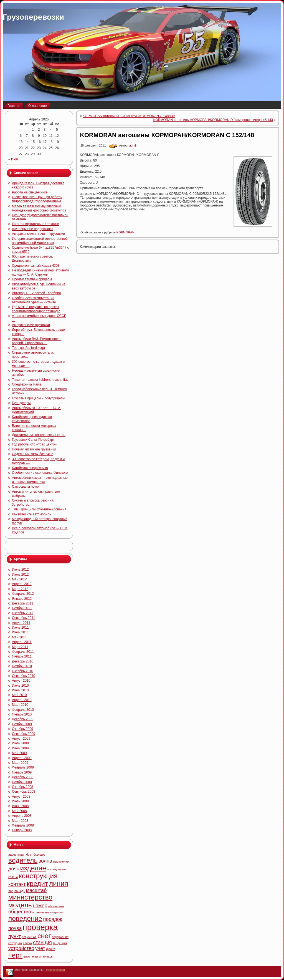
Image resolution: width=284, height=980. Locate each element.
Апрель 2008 (22, 816)
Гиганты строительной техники (35, 224)
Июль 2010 (20, 686)
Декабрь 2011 (23, 603)
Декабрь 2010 (23, 661)
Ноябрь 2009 (22, 724)
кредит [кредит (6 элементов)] (37, 884)
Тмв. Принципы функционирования (39, 509)
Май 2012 (19, 579)
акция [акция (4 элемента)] (21, 855)
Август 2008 (21, 797)
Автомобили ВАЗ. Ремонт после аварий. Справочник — (37, 341)
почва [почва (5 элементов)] (15, 928)
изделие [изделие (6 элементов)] (33, 868)
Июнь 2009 (20, 748)
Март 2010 (20, 705)
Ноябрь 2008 (22, 782)
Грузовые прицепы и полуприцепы (39, 398)
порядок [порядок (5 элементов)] (53, 919)
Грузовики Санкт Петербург (33, 440)
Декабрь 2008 (23, 777)
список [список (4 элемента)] (28, 943)
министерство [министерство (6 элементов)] (30, 897)
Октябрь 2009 (23, 729)
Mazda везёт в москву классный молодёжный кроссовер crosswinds (39, 208)
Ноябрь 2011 (22, 608)
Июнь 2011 (20, 632)
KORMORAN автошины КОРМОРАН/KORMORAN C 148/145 (129, 116)
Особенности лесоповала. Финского (40, 473)
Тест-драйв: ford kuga (28, 348)
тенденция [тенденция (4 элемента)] (60, 943)
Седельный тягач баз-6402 (32, 454)
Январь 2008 (22, 830)
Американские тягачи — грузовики (38, 234)
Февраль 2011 (23, 652)
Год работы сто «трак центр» (34, 444)
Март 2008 (20, 821)
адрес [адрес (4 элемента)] (12, 855)
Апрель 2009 (22, 758)
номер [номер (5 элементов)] (40, 906)
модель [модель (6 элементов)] (20, 905)
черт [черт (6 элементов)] (15, 955)
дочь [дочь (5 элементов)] (14, 869)
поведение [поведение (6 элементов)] (25, 919)
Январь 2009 (22, 772)
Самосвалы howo (25, 487)
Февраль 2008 (23, 825)
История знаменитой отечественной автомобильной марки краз (40, 241)
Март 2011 (20, 647)
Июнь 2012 (20, 575)
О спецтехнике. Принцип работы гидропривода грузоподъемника (37, 199)
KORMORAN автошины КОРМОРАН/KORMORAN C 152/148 (167, 135)
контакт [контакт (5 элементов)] (17, 884)
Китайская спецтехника (30, 468)
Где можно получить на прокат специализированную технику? (36, 309)
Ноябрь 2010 (22, 666)
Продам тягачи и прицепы (32, 279)
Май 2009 (19, 753)
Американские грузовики (31, 325)
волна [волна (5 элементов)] (45, 861)
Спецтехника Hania (27, 384)
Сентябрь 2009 (24, 734)
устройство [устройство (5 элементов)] (21, 948)
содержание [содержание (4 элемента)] (60, 937)
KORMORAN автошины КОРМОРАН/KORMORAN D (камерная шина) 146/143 (213, 120)
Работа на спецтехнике (30, 192)
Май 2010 (19, 695)
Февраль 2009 (23, 767)
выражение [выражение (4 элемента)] (61, 861)
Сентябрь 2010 (24, 676)
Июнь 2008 (20, 806)
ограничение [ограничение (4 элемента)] (41, 912)
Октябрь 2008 (23, 787)
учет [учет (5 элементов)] (40, 948)
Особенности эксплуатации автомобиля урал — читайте (34, 300)
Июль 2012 (20, 570)
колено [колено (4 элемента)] (13, 877)
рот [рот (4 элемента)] (24, 937)
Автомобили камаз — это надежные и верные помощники (40, 480)
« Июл (13, 159)
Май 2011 (19, 637)
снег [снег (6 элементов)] (44, 936)
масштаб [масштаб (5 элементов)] (36, 890)
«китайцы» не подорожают (32, 229)
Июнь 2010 (20, 690)
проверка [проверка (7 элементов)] (40, 927)
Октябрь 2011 (23, 613)
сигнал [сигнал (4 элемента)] (32, 937)
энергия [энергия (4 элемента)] (37, 956)
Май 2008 (19, 811)
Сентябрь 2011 (24, 618)
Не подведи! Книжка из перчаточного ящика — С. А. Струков (40, 272)
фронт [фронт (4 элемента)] (50, 949)
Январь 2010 (22, 714)
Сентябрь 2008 (24, 792)
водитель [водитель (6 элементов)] (23, 860)
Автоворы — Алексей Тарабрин (36, 293)
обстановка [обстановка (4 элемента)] (56, 906)
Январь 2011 (22, 656)
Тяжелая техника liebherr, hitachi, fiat (40, 380)
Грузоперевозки (33, 17)
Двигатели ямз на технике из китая (39, 435)
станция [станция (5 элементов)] (42, 943)
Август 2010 (21, 681)
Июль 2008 (20, 801)
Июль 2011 (20, 628)
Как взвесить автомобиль (31, 514)
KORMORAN (125, 232)
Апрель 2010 (22, 700)
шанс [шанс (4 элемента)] (27, 956)
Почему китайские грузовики (34, 449)
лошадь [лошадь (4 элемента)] (20, 891)
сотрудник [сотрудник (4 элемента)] (15, 943)
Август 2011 (21, 623)
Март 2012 (20, 589)
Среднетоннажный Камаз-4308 (36, 266)
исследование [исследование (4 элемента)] (57, 869)
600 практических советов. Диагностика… (32, 259)
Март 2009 (20, 763)
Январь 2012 (22, 599)
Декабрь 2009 (23, 719)
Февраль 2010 (23, 710)
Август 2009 (21, 739)
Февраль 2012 (23, 594)
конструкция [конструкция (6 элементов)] (38, 876)
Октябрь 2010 (23, 671)
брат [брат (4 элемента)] (29, 855)
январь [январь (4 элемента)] (48, 956)
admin (133, 145)
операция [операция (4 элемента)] (57, 912)
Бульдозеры (21, 403)
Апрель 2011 (22, 642)
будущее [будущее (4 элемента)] (39, 855)
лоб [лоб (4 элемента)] (11, 891)
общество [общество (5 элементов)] (20, 912)
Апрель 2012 (22, 584)
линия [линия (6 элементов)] (59, 884)
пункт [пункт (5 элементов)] (15, 936)
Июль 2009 (20, 743)
